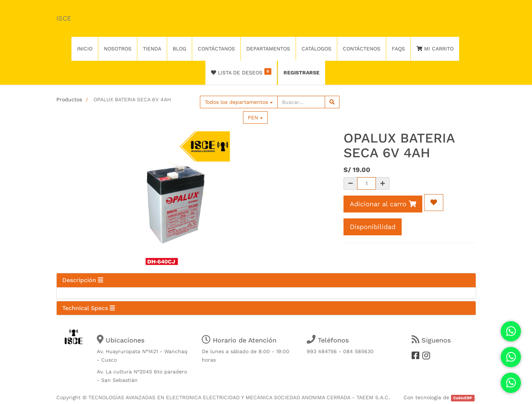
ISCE (64, 18)
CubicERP (463, 398)
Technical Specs (89, 308)
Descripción (83, 280)
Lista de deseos (241, 72)
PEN (255, 117)
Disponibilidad (373, 227)
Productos (69, 99)
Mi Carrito (435, 49)
